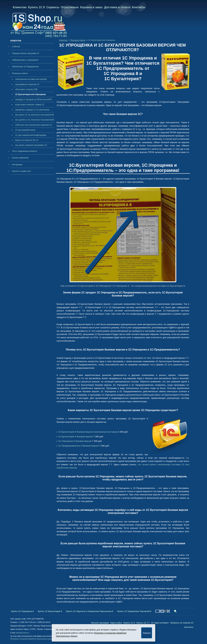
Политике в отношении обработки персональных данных (32, 639)
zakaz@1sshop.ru (23, 633)
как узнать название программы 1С (31, 145)
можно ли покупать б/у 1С (27, 140)
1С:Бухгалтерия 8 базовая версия (75, 437)
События (16, 47)
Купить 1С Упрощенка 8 (22, 611)
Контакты (139, 7)
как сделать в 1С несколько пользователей (35, 120)
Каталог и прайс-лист (22, 171)
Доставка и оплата (117, 7)
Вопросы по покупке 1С (182, 623)
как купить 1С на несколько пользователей (34, 115)
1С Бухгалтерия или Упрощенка (30, 94)
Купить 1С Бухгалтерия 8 (50, 611)
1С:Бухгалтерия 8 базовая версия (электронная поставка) (88, 432)
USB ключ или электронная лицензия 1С (34, 125)
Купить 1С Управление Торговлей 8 (134, 611)
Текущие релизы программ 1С (26, 53)
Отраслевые (70, 7)
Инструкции (17, 165)
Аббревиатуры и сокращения (25, 60)
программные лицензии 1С (27, 84)
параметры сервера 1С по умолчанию (32, 110)
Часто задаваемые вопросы (25, 151)
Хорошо (147, 633)
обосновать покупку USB (26, 89)
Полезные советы (20, 73)
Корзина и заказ (91, 7)
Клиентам (20, 7)
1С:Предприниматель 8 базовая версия (78, 446)
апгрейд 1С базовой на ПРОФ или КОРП (33, 100)
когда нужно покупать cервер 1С (30, 105)
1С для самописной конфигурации (31, 135)
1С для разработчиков (25, 130)
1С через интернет (160, 623)
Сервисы (53, 7)
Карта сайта (116, 623)
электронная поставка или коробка (31, 79)
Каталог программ (100, 623)
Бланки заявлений (20, 158)
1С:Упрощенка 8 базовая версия (75, 441)
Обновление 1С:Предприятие (25, 67)
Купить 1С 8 (36, 7)
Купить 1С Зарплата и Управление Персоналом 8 (90, 611)
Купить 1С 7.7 (143, 623)
